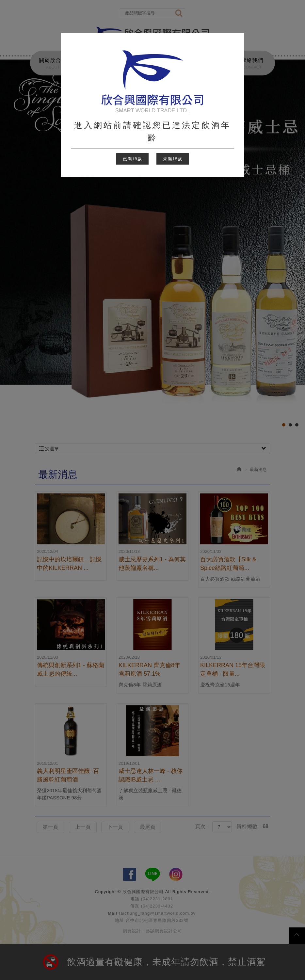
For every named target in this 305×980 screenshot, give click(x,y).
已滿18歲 (132, 159)
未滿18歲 (172, 159)
